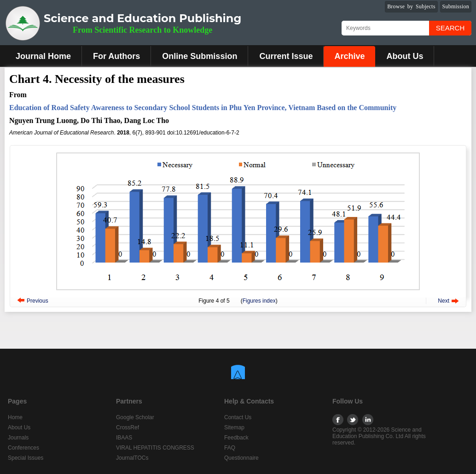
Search (450, 28)
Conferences (23, 448)
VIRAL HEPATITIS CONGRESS (155, 448)
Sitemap (234, 427)
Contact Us (238, 417)
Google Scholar (135, 417)
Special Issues (26, 458)
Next (444, 301)
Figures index (259, 301)
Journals (18, 438)
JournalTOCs (132, 458)
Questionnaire (241, 458)
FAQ (230, 448)
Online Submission (200, 56)
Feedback (236, 438)
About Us (405, 56)
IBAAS (124, 438)
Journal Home (43, 56)
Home (15, 417)
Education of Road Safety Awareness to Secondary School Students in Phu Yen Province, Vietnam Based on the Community (203, 108)
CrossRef (128, 427)
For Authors (116, 56)
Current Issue (286, 56)
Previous (38, 301)
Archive (349, 56)
